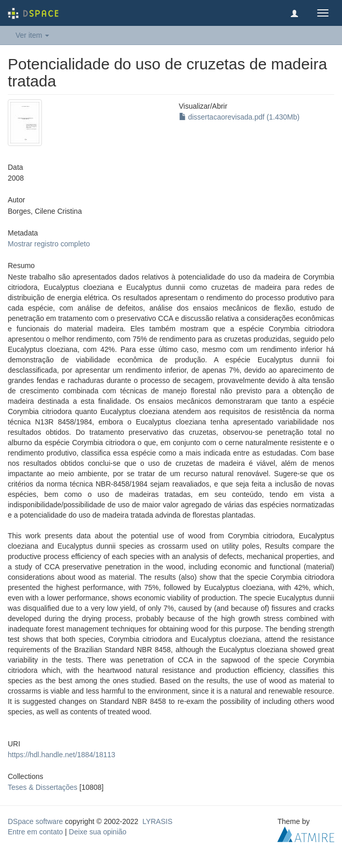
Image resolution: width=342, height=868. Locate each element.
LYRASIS (157, 821)
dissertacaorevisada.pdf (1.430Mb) (239, 117)
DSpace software (35, 821)
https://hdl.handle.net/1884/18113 (62, 755)
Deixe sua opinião (98, 832)
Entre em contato (35, 832)
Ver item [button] (32, 35)
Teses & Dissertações (43, 787)
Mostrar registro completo (49, 244)
